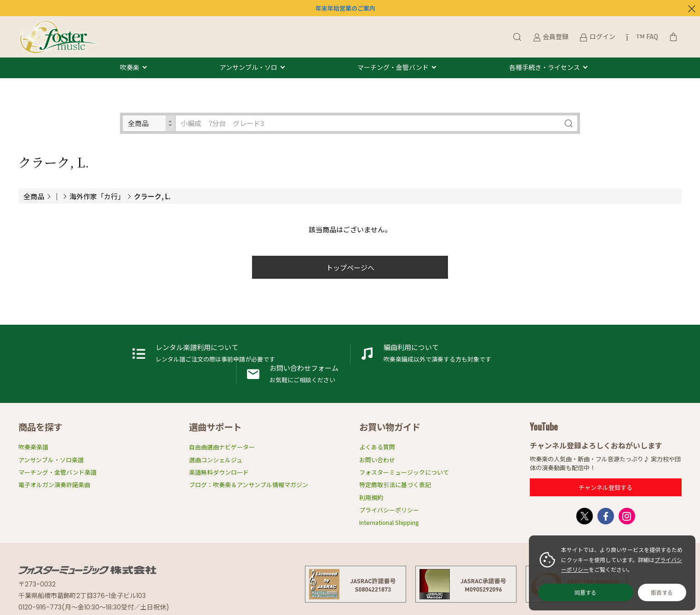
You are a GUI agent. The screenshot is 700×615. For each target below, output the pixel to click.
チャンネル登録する (605, 483)
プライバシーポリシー (389, 505)
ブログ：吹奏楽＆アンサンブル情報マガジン (249, 480)
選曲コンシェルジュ (216, 455)
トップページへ (350, 267)
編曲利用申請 (350, 370)
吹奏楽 (130, 68)
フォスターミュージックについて (404, 468)
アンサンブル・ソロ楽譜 (51, 455)
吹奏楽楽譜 (33, 443)
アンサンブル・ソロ (249, 68)
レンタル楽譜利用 (123, 370)
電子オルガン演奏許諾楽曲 (54, 480)
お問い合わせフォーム (577, 370)
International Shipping (389, 518)
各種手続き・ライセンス (545, 68)
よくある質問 (377, 443)
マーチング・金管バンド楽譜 (57, 468)
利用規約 (371, 493)
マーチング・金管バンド (393, 68)
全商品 (34, 196)
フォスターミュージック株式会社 (87, 565)
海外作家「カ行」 (97, 196)
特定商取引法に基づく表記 (395, 480)
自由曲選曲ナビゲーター (222, 443)
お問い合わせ (377, 455)
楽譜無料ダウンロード (219, 468)
